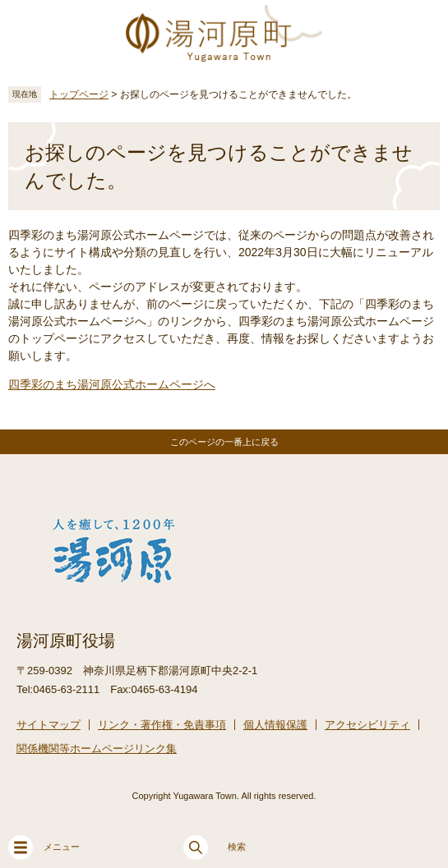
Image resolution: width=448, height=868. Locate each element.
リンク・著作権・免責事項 (162, 725)
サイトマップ (48, 725)
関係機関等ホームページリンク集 (97, 749)
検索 (215, 847)
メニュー (44, 847)
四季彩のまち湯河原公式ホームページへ (112, 384)
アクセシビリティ (367, 725)
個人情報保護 (275, 725)
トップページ (79, 94)
